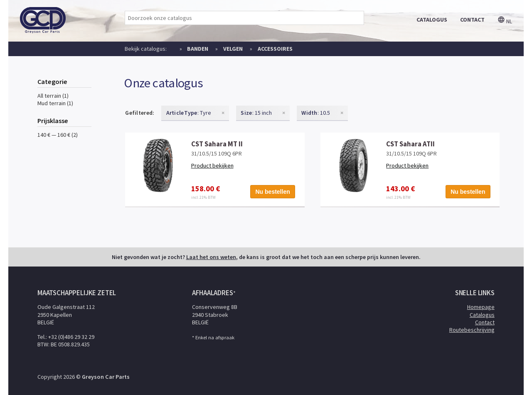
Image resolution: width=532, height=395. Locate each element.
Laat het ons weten (211, 257)
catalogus (432, 20)
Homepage (481, 307)
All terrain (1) (53, 96)
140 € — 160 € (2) (58, 135)
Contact (485, 322)
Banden (198, 49)
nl (505, 21)
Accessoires (275, 49)
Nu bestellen (273, 192)
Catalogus (482, 315)
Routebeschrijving (472, 330)
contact (472, 20)
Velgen (233, 49)
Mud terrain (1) (55, 103)
